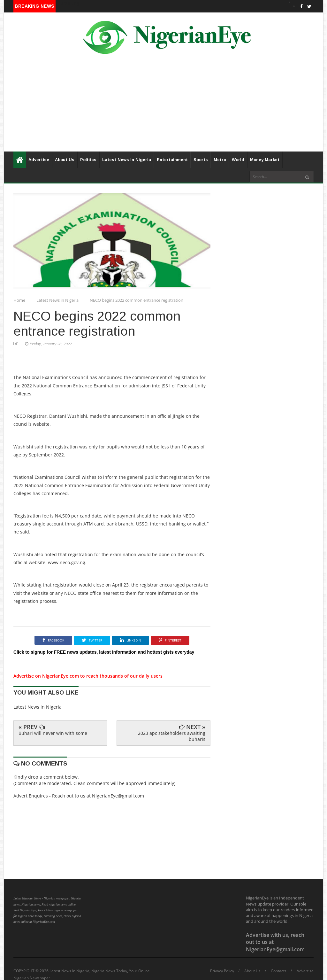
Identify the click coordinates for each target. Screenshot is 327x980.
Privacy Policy (222, 971)
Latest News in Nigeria (58, 300)
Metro (220, 160)
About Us (65, 160)
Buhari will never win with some (53, 733)
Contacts (279, 971)
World (238, 160)
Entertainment (172, 160)
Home (20, 300)
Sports (201, 160)
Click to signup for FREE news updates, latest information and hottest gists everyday (104, 652)
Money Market (265, 160)
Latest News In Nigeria (127, 160)
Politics (88, 160)
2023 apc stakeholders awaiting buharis (172, 736)
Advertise (39, 160)
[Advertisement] (163, 107)
